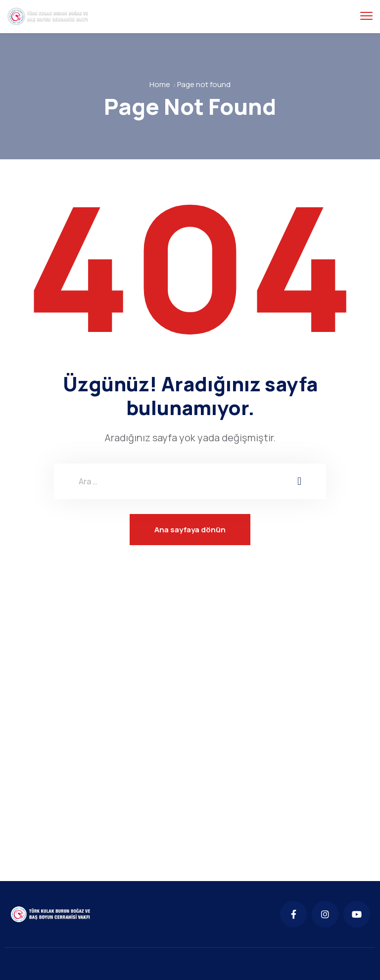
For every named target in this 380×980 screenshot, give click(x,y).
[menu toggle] (366, 16)
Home (160, 84)
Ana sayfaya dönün (190, 530)
